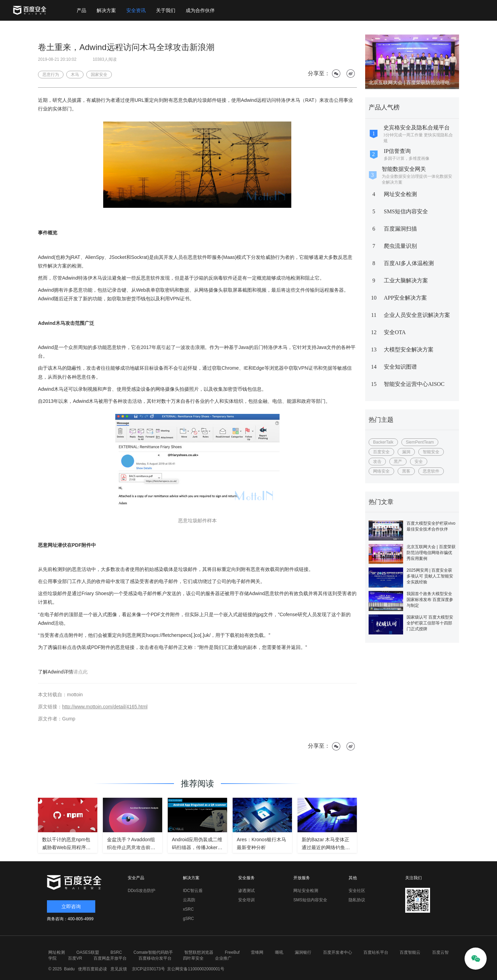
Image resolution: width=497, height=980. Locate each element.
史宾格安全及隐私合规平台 (417, 128)
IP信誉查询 (397, 151)
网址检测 (57, 952)
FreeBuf (232, 952)
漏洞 (406, 452)
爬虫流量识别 (400, 246)
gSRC (188, 919)
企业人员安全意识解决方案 (417, 315)
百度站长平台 (376, 952)
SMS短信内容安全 (406, 211)
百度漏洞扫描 (400, 229)
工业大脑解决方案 (406, 280)
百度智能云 (410, 952)
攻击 (377, 462)
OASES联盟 (87, 952)
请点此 (80, 672)
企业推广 (223, 958)
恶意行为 (51, 75)
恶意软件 (431, 471)
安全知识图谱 (400, 367)
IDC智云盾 (193, 891)
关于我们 (166, 10)
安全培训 (246, 900)
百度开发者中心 (338, 952)
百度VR (75, 958)
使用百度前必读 (92, 969)
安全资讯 (136, 10)
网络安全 (381, 471)
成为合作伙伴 (200, 10)
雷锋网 (257, 952)
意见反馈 (118, 969)
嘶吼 (279, 952)
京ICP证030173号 (148, 969)
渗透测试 (246, 891)
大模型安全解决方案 (409, 350)
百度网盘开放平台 (110, 958)
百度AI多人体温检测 (409, 263)
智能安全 (431, 452)
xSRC (188, 909)
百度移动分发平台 (155, 958)
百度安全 (381, 452)
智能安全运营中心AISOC (414, 384)
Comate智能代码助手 (153, 952)
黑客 (406, 471)
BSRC (116, 952)
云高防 (189, 900)
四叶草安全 (193, 958)
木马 (75, 75)
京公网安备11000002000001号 (196, 969)
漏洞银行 (303, 952)
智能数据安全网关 (404, 169)
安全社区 (357, 891)
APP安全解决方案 (405, 298)
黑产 (398, 462)
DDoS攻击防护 (142, 891)
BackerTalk (383, 442)
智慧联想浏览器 (199, 952)
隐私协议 (357, 900)
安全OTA (395, 332)
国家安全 (99, 75)
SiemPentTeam (420, 442)
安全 (419, 462)
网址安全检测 (400, 194)
